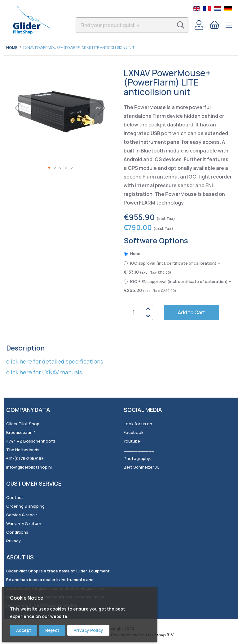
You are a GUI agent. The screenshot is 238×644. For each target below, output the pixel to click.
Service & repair (22, 515)
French (207, 9)
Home (12, 48)
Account (199, 25)
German (228, 9)
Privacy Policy (88, 630)
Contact (15, 497)
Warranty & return (24, 523)
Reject (52, 630)
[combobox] (132, 25)
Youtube (132, 441)
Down (148, 316)
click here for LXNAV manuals (44, 372)
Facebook (134, 432)
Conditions (17, 532)
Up (148, 309)
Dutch (218, 9)
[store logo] (32, 20)
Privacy (13, 541)
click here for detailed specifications (55, 361)
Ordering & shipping (25, 506)
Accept (24, 630)
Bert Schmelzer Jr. (141, 467)
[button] (19, 108)
